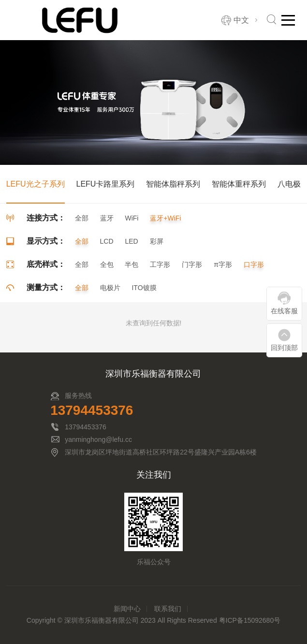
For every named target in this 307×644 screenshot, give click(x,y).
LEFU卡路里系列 (105, 184)
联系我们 (168, 609)
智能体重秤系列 (239, 184)
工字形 (160, 264)
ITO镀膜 (144, 288)
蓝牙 (107, 218)
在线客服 (284, 311)
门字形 (192, 264)
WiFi (132, 218)
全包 (107, 264)
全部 (82, 218)
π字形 (223, 264)
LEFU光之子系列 (36, 184)
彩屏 (157, 241)
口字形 (254, 264)
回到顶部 (284, 348)
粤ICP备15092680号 (250, 620)
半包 (132, 264)
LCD (107, 241)
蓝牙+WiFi (165, 218)
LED (131, 241)
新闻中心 (127, 609)
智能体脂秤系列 (173, 184)
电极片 (110, 288)
